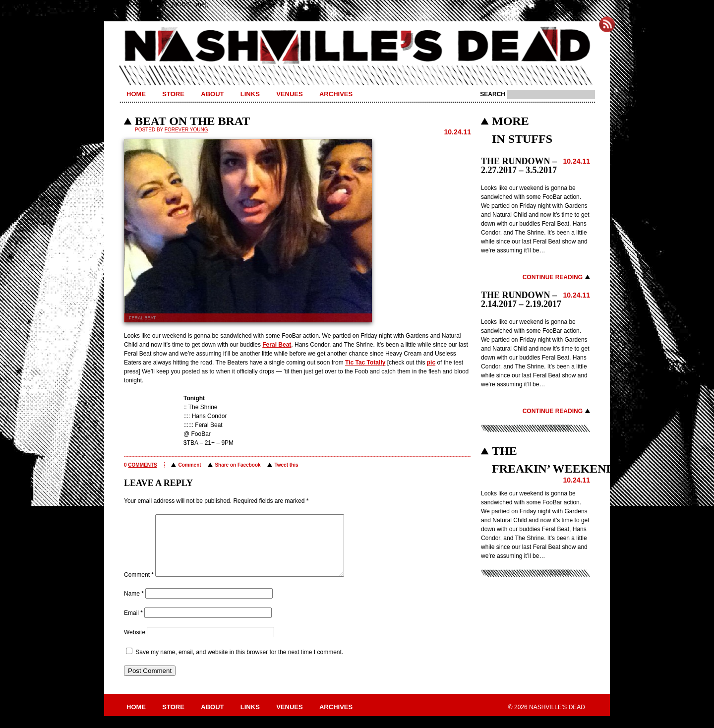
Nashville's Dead (357, 46)
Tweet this (286, 465)
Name (134, 606)
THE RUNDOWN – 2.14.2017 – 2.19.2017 (521, 300)
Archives (336, 94)
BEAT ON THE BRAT (192, 121)
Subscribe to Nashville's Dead (607, 24)
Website (135, 644)
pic (431, 363)
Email (133, 625)
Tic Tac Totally (365, 363)
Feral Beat (277, 345)
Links (250, 94)
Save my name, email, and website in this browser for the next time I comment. (239, 664)
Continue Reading (553, 277)
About (212, 94)
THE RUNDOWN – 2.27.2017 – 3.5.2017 (519, 166)
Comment (189, 465)
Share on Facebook (238, 465)
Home (136, 94)
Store (173, 94)
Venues (289, 94)
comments (142, 465)
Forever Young (186, 130)
